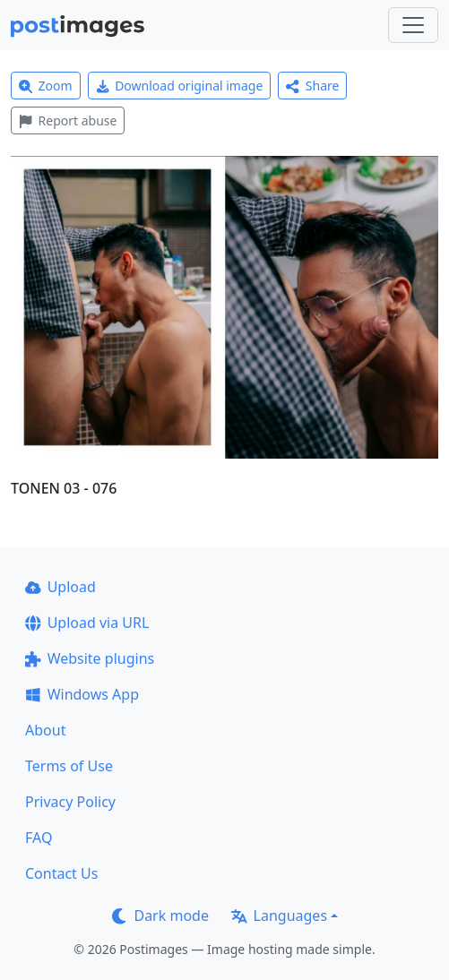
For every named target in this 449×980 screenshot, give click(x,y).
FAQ (39, 838)
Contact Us (61, 873)
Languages (279, 916)
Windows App (82, 694)
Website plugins (90, 658)
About (45, 730)
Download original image (180, 86)
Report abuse (68, 120)
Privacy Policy (70, 802)
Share (312, 86)
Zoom (46, 86)
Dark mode (160, 916)
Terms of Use (69, 766)
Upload (60, 587)
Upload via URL (87, 623)
